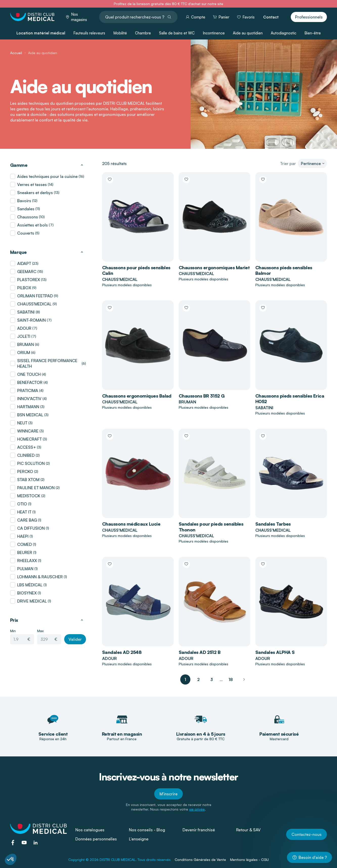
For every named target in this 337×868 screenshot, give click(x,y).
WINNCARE (28, 431)
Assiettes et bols (32, 225)
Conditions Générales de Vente (200, 860)
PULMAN (25, 569)
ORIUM (24, 353)
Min (13, 631)
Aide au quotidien (248, 33)
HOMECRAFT (29, 439)
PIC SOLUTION (31, 463)
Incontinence (214, 33)
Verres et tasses (32, 184)
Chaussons (28, 217)
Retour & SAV (248, 830)
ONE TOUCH (29, 374)
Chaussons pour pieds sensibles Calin (136, 270)
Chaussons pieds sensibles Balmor (284, 270)
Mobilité (120, 33)
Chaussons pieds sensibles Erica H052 (290, 399)
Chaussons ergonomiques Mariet (214, 267)
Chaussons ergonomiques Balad (137, 396)
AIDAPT (24, 263)
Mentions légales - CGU (249, 860)
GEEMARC (27, 272)
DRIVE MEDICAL (32, 601)
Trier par (288, 163)
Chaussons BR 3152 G (202, 396)
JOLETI (24, 336)
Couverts (26, 233)
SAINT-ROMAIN (31, 320)
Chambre (143, 33)
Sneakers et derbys (35, 193)
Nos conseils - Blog (147, 830)
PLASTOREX (29, 280)
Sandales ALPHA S (275, 652)
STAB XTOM (28, 480)
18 (231, 679)
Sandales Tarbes (273, 524)
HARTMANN (28, 407)
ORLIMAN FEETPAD (35, 296)
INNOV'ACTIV (29, 399)
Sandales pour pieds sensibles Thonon (211, 527)
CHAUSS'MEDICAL (34, 304)
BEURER (25, 552)
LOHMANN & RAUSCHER (40, 577)
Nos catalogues (90, 830)
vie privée (197, 809)
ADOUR (24, 328)
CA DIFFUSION (31, 528)
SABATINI (26, 312)
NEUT (22, 423)
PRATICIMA (28, 390)
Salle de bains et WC (177, 33)
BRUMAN (26, 344)
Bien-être (313, 33)
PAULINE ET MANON (36, 488)
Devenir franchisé (199, 830)
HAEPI (23, 536)
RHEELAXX (27, 561)
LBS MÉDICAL (30, 585)
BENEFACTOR (30, 382)
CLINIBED (26, 455)
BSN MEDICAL (30, 415)
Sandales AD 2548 (122, 652)
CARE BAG (27, 520)
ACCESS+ (27, 447)
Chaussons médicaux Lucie (131, 524)
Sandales (26, 209)
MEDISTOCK (29, 496)
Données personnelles (96, 839)
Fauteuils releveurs (89, 33)
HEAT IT (24, 512)
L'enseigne (139, 839)
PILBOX (24, 288)
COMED (25, 544)
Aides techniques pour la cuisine (47, 176)
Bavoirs (24, 201)
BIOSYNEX (27, 593)
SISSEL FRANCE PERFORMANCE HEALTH (47, 363)
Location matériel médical (41, 33)
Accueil (16, 53)
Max (40, 631)
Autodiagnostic (284, 33)
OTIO (22, 504)
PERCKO (25, 471)
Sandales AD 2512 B (200, 652)
